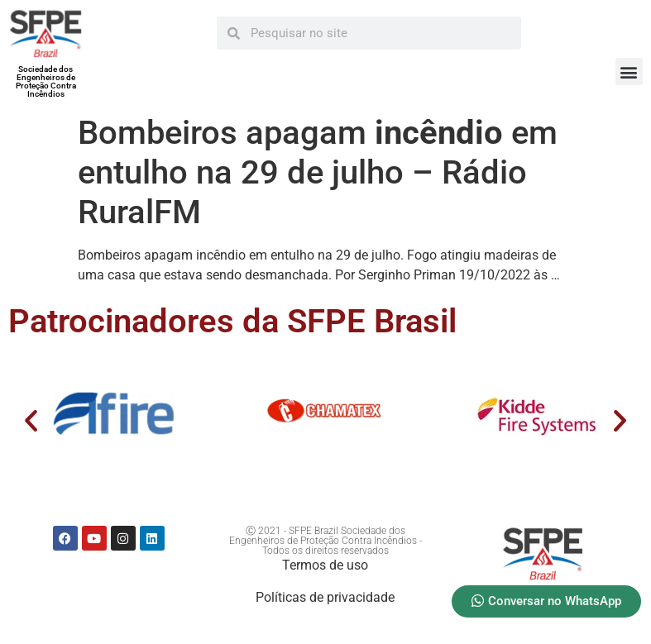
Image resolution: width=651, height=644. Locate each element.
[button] (629, 72)
